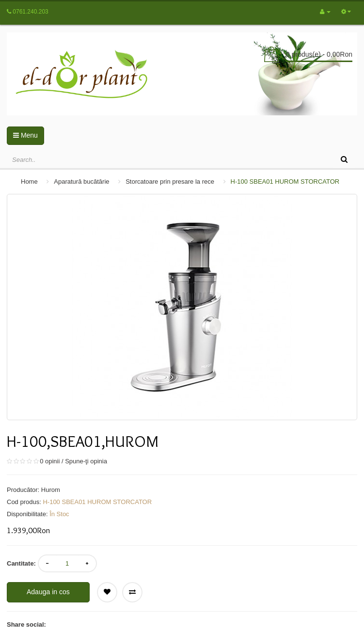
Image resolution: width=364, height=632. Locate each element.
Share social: (26, 624)
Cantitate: (21, 563)
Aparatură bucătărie (81, 182)
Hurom (51, 490)
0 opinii (50, 461)
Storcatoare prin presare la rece (170, 182)
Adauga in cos (48, 592)
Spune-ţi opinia (86, 461)
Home (29, 182)
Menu (25, 135)
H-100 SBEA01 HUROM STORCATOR (285, 182)
